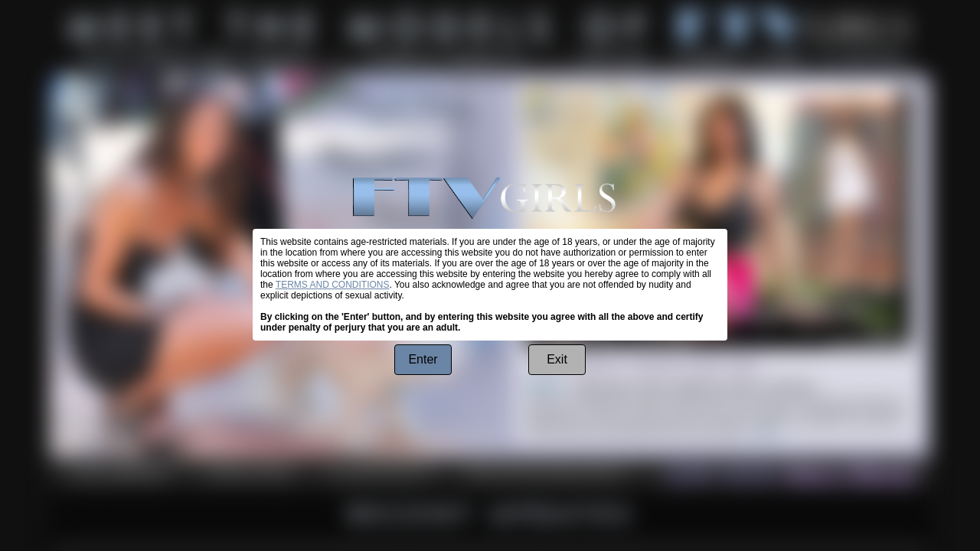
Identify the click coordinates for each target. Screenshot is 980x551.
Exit (557, 359)
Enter (423, 359)
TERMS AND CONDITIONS (333, 285)
